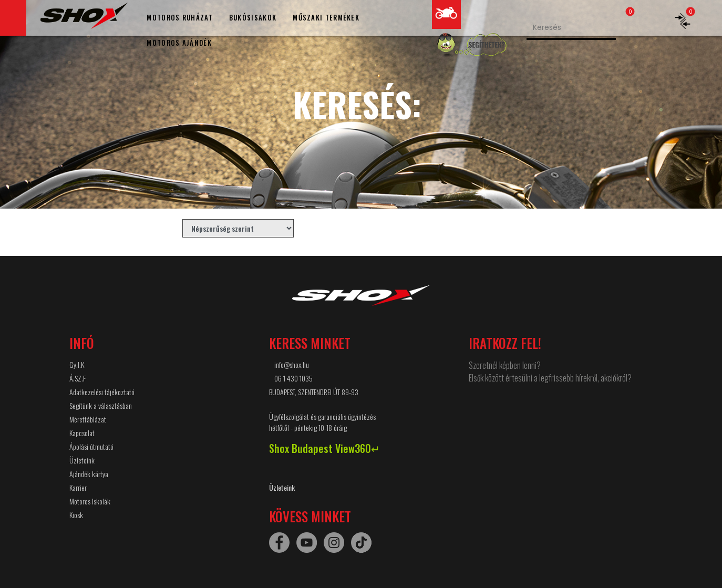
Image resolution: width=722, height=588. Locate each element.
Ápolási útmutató (91, 446)
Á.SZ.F (78, 378)
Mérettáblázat (88, 419)
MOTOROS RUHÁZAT (180, 17)
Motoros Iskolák (90, 501)
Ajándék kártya (89, 474)
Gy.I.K (77, 364)
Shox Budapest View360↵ (324, 448)
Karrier (78, 487)
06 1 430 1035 (293, 378)
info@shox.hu (292, 364)
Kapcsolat (82, 433)
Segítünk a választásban (101, 405)
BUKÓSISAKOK (253, 17)
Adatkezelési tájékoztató (102, 392)
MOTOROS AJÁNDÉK (179, 43)
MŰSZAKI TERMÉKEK (326, 17)
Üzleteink (82, 460)
